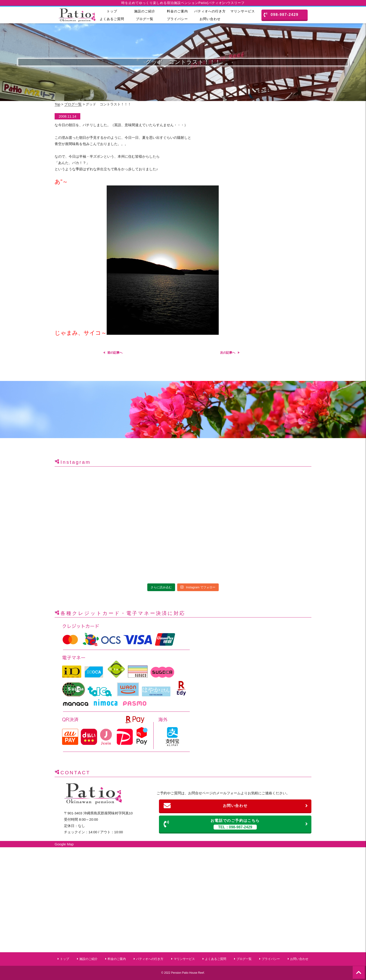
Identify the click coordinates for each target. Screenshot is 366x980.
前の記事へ (115, 353)
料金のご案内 (177, 11)
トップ (112, 11)
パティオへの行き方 (210, 11)
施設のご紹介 (145, 11)
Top (57, 104)
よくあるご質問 (112, 19)
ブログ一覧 (145, 19)
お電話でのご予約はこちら (236, 824)
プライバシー (177, 19)
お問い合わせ (210, 19)
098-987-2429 (281, 15)
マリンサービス (243, 11)
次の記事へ (228, 353)
